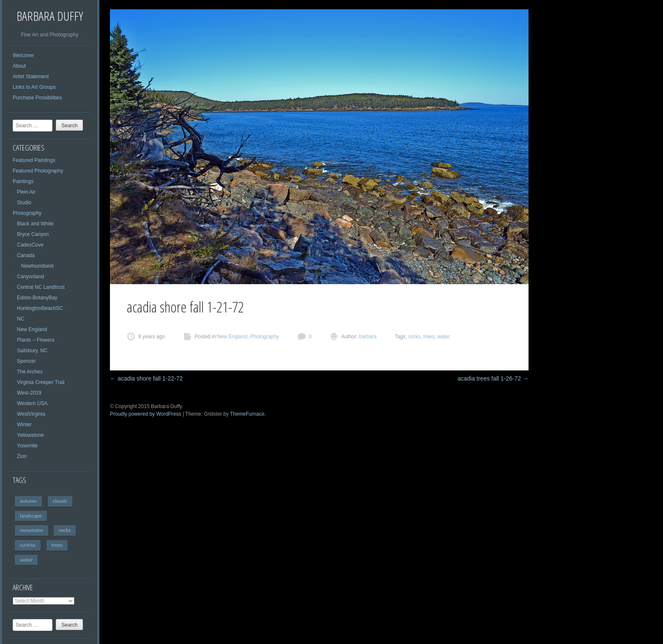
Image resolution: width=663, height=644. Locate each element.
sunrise (28, 545)
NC (21, 319)
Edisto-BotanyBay (37, 298)
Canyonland (30, 277)
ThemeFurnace (247, 414)
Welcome (23, 55)
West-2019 (29, 393)
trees (57, 545)
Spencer (26, 361)
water (26, 560)
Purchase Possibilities (37, 98)
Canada (26, 255)
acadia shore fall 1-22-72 (146, 378)
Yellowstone (30, 435)
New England (32, 329)
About (19, 66)
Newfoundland (37, 266)
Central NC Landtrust (41, 287)
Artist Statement (31, 77)
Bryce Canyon (33, 234)
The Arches (30, 372)
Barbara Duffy (50, 16)
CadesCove (30, 245)
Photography (27, 213)
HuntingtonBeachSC (40, 308)
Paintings (23, 181)
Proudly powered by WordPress (146, 414)
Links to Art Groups (34, 87)
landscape (31, 516)
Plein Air (26, 192)
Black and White (35, 224)
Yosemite (27, 446)
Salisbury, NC (32, 351)
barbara (367, 337)
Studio (24, 203)
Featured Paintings (34, 160)
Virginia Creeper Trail (41, 382)
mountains (32, 530)
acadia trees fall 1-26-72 (493, 378)
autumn (28, 501)
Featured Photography (38, 171)
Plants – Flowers (36, 340)
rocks (65, 530)
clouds (60, 501)
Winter (24, 425)
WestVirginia (31, 414)
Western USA (32, 403)
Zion (22, 456)
